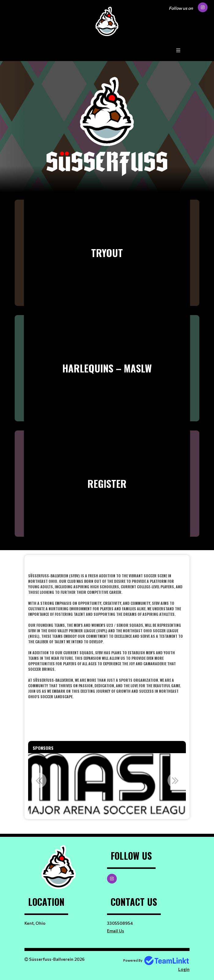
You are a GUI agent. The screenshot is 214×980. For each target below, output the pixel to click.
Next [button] (175, 780)
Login (184, 969)
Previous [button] (39, 780)
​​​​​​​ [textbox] (107, 564)
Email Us (116, 931)
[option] (107, 784)
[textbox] (107, 633)
